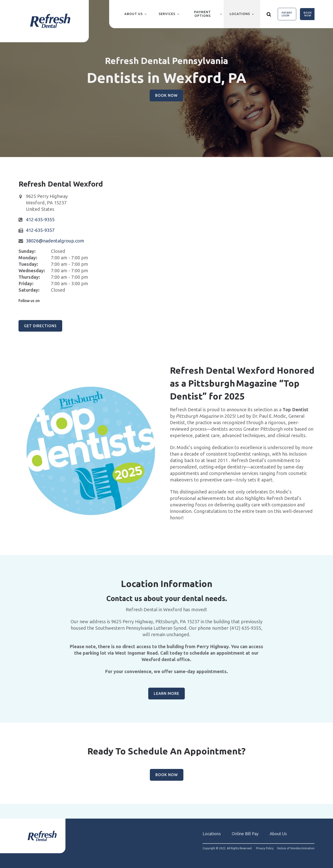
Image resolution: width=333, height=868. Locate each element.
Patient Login (287, 14)
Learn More (166, 693)
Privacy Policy (265, 848)
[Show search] (269, 14)
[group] (91, 451)
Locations (240, 14)
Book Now (308, 14)
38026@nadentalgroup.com (55, 241)
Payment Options (202, 14)
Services (167, 14)
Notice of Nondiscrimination (296, 848)
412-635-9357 (40, 230)
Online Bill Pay (245, 834)
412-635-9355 (40, 219)
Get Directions (40, 326)
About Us (134, 14)
